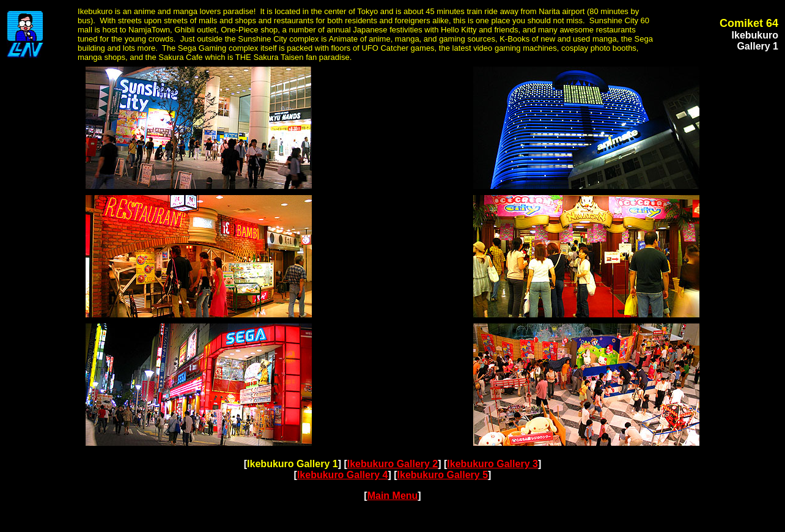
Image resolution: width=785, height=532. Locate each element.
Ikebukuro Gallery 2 (393, 464)
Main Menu (393, 496)
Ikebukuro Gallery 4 (343, 475)
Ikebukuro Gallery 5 (443, 475)
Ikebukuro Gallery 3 (492, 464)
